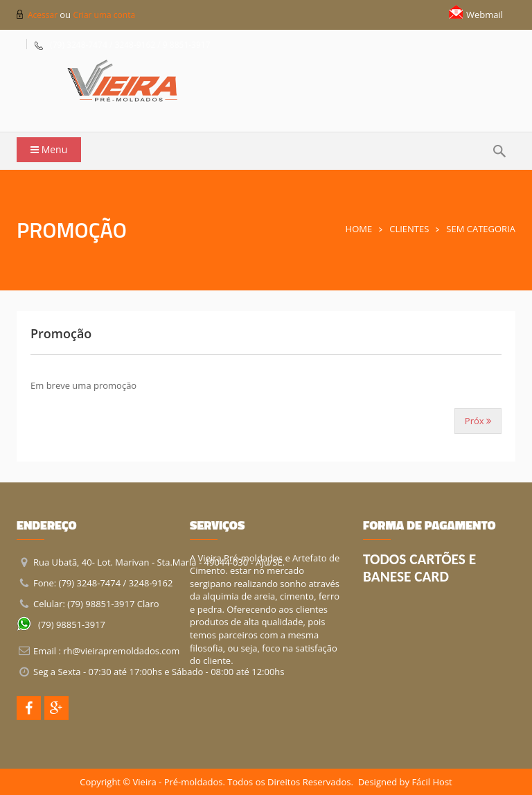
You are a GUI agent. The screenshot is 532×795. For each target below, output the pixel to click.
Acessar (44, 15)
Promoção (61, 333)
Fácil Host (432, 782)
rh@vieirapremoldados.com (121, 651)
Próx (478, 421)
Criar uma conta (104, 15)
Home (359, 229)
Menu (49, 149)
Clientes (409, 229)
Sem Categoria (481, 229)
